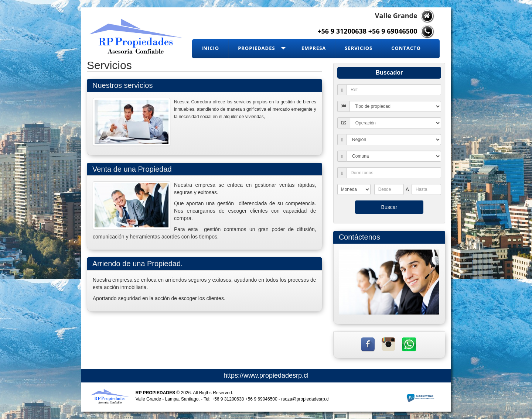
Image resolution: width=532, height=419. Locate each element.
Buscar (389, 207)
